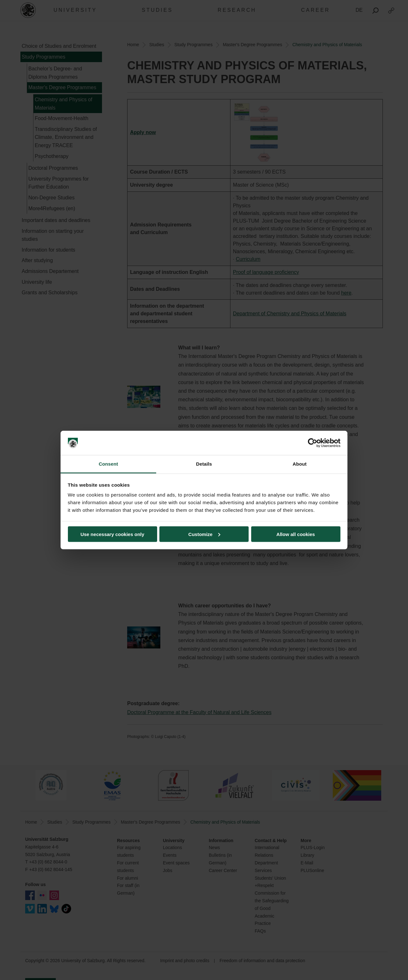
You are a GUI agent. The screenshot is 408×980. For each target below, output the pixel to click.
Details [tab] (204, 464)
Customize (204, 534)
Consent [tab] (109, 464)
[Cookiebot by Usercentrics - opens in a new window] (313, 443)
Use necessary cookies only (112, 534)
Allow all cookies (296, 534)
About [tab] (300, 464)
